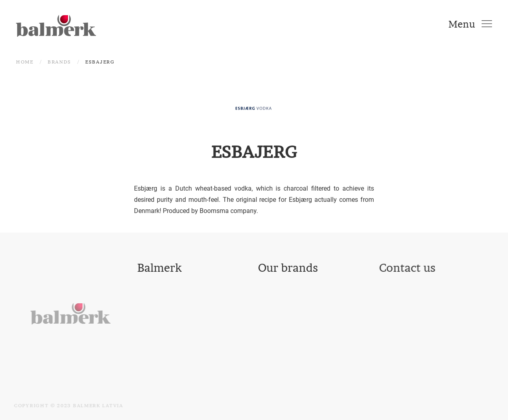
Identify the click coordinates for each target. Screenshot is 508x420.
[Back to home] (56, 24)
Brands (59, 62)
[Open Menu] (470, 24)
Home (25, 62)
